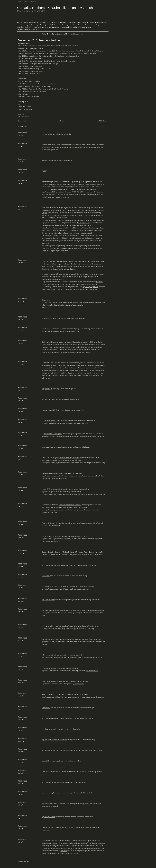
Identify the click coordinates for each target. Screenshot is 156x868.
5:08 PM (20, 411)
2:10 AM (20, 422)
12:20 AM (21, 538)
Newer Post (22, 121)
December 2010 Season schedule (39, 40)
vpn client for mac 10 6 (71, 331)
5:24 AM (20, 173)
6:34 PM (20, 818)
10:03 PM (21, 301)
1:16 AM (20, 146)
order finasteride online (65, 489)
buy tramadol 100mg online (51, 565)
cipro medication (54, 526)
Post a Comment (23, 861)
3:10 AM (20, 641)
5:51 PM (20, 459)
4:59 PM (20, 567)
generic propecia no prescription (70, 505)
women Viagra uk (85, 274)
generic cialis (46, 447)
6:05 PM (20, 263)
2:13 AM (20, 435)
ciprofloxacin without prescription (68, 458)
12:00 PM (21, 741)
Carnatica (34, 2)
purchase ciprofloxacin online (71, 536)
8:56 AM (20, 136)
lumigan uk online (71, 261)
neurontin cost (50, 639)
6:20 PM (20, 588)
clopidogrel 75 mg (50, 587)
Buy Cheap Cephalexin (90, 287)
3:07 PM (20, 209)
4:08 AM (20, 829)
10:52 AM (21, 683)
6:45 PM (20, 709)
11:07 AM (21, 364)
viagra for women (81, 231)
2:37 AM (20, 794)
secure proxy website (84, 352)
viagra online (46, 389)
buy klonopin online (48, 817)
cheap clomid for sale (52, 610)
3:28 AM (20, 842)
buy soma (45, 399)
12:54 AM (21, 601)
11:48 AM (21, 696)
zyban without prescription (53, 434)
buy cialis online (47, 729)
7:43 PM (20, 752)
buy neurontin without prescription (56, 655)
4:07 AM (20, 183)
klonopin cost (80, 684)
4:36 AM (20, 401)
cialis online (46, 576)
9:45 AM (20, 720)
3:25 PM (20, 448)
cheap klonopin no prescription (57, 681)
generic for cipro (64, 473)
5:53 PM (20, 475)
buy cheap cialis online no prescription (55, 740)
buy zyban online (50, 421)
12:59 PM (21, 553)
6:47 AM (20, 784)
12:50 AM (21, 773)
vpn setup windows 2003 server (75, 318)
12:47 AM (21, 762)
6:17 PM (20, 577)
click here (64, 851)
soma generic (46, 410)
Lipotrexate (46, 248)
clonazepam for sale (53, 695)
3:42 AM (20, 730)
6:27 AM (20, 656)
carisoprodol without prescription (53, 827)
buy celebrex (99, 555)
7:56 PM (20, 525)
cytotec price (49, 626)
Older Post (103, 121)
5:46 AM (20, 343)
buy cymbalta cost (83, 223)
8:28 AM (20, 612)
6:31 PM (20, 491)
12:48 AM (21, 162)
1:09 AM (20, 320)
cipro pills (61, 523)
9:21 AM (20, 627)
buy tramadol (46, 718)
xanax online (46, 708)
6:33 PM (20, 506)
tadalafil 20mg (47, 761)
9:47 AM (20, 670)
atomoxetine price (92, 671)
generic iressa (94, 238)
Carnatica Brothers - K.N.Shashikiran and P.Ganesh (55, 8)
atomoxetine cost (50, 668)
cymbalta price (52, 267)
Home (62, 121)
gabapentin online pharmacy (92, 658)
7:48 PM (20, 390)
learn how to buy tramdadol (51, 772)
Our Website (23, 2)
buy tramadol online (48, 600)
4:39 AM (20, 805)
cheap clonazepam (97, 697)
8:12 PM (20, 330)
